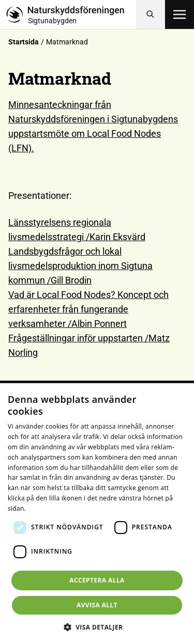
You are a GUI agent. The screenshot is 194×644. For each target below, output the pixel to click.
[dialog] (97, 514)
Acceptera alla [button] (97, 580)
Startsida (24, 42)
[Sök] (151, 14)
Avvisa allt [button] (97, 605)
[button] (97, 627)
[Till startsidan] (71, 14)
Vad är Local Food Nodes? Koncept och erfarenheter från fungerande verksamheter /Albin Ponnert (88, 309)
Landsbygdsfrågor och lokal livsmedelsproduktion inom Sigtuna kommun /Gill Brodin (80, 266)
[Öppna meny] (180, 14)
